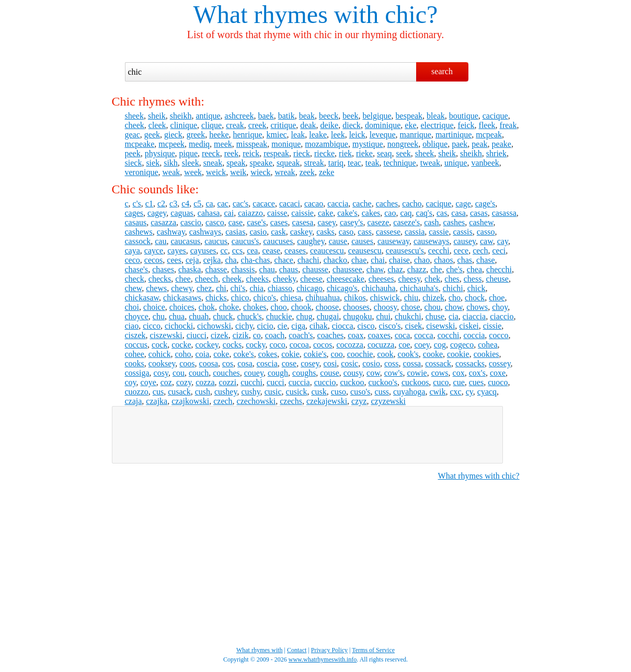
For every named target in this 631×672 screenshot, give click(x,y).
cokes (268, 354)
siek (153, 163)
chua (177, 316)
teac (354, 163)
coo (337, 354)
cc (224, 251)
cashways (205, 232)
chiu (411, 298)
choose (327, 307)
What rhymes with (286, 14)
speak (236, 163)
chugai (328, 316)
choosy (385, 307)
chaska (190, 269)
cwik (437, 392)
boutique (464, 116)
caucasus (185, 241)
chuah (199, 316)
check (135, 279)
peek (133, 153)
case (236, 222)
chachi (308, 260)
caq (406, 213)
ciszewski (166, 335)
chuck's (250, 316)
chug (305, 316)
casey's (352, 222)
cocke (181, 345)
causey (465, 241)
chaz (395, 269)
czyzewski (388, 401)
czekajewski (327, 401)
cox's (477, 373)
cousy (353, 373)
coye (148, 382)
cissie (492, 326)
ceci (499, 251)
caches (387, 204)
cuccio (325, 382)
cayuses (203, 251)
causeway (393, 241)
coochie (360, 354)
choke (229, 307)
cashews (139, 232)
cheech (206, 279)
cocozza (350, 345)
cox (459, 373)
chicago (309, 288)
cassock (138, 241)
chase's (137, 269)
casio (258, 232)
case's (256, 222)
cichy (244, 326)
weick (216, 172)
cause (338, 241)
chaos (443, 260)
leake (318, 135)
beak (307, 116)
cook (385, 354)
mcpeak (489, 135)
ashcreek (239, 116)
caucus (216, 241)
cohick (160, 354)
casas (479, 213)
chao (422, 260)
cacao (314, 204)
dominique (383, 125)
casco (215, 222)
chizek (433, 298)
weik (238, 172)
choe (497, 298)
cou (179, 373)
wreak (285, 172)
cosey (310, 363)
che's (454, 269)
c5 (197, 204)
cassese (388, 232)
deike (330, 125)
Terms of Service (373, 650)
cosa (245, 363)
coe (404, 345)
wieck (260, 172)
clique (211, 125)
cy (469, 392)
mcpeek (171, 144)
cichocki (179, 326)
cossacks (470, 363)
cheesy (410, 279)
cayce (154, 251)
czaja (134, 401)
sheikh (181, 116)
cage (463, 204)
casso (486, 232)
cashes (454, 222)
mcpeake (140, 144)
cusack (179, 392)
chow (454, 307)
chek (432, 279)
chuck (223, 316)
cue (459, 382)
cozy (184, 382)
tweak (430, 163)
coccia (474, 335)
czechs (291, 401)
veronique (142, 172)
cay (503, 241)
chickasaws (182, 298)
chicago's (342, 288)
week (193, 172)
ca (209, 204)
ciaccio (502, 316)
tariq (336, 163)
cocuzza (381, 345)
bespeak (409, 116)
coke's (243, 354)
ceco (133, 260)
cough (278, 373)
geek (152, 135)
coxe (498, 373)
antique (208, 116)
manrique (416, 135)
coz (166, 382)
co (257, 335)
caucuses (278, 241)
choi (132, 307)
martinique (454, 135)
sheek (134, 116)
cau (160, 241)
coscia (267, 363)
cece (461, 251)
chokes (255, 307)
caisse (277, 213)
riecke (324, 153)
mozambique (326, 144)
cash (431, 222)
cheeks (257, 279)
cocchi (449, 335)
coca (402, 335)
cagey (157, 213)
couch (199, 373)
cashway (171, 232)
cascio (191, 222)
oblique (435, 144)
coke (221, 354)
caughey (311, 241)
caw (486, 241)
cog (440, 345)
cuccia (299, 382)
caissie (302, 213)
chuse (435, 316)
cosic (349, 363)
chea (474, 269)
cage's (485, 204)
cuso (339, 392)
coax (355, 335)
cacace (264, 204)
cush (203, 392)
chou (433, 307)
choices (182, 307)
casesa (303, 222)
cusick (297, 392)
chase (486, 260)
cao (390, 213)
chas (465, 260)
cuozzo (137, 392)
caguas (182, 213)
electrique (437, 125)
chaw (375, 269)
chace (284, 260)
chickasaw (142, 298)
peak (479, 144)
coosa (209, 363)
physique (160, 153)
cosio (371, 363)
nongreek (403, 144)
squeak (288, 163)
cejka (212, 260)
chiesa (291, 298)
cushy (250, 392)
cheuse (497, 279)
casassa (504, 213)
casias (235, 232)
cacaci (290, 204)
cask (278, 232)
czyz (359, 401)
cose (289, 363)
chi (221, 288)
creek (257, 125)
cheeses (381, 279)
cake (325, 213)
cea (252, 251)
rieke (364, 153)
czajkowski (190, 401)
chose (410, 307)
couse (329, 373)
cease (271, 251)
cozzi (228, 382)
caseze (378, 222)
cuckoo (352, 382)
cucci (276, 382)
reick (251, 153)
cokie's (315, 354)
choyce (137, 316)
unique (456, 163)
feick (466, 125)
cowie (417, 373)
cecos (154, 260)
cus (158, 392)
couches (226, 373)
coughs (304, 373)
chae (359, 260)
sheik (157, 116)
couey (254, 373)
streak (314, 163)
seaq (384, 153)
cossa (412, 363)
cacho (412, 204)
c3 (173, 204)
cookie (458, 354)
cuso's (360, 392)
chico (240, 298)
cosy (161, 373)
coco (277, 345)
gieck (173, 135)
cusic (273, 392)
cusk (319, 392)
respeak (276, 153)
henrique (248, 135)
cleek (157, 125)
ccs (237, 251)
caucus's (245, 241)
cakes (371, 213)
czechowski (256, 401)
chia (256, 288)
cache (362, 204)
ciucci (197, 335)
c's (137, 204)
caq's (424, 213)
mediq (199, 144)
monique (286, 144)
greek (196, 135)
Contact (297, 650)
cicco (152, 326)
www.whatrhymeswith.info (323, 659)
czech (223, 401)
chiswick (385, 298)
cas (442, 213)
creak (235, 125)
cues (476, 382)
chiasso (280, 288)
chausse (315, 269)
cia (454, 316)
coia (203, 354)
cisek (413, 326)
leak (298, 135)
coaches (331, 335)
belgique (377, 116)
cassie (439, 232)
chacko (335, 260)
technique (399, 163)
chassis (243, 269)
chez (204, 288)
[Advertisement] (307, 435)
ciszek (135, 335)
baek (266, 116)
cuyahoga (409, 392)
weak (171, 172)
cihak (319, 326)
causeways (431, 241)
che (436, 269)
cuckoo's (383, 382)
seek (403, 153)
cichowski (214, 326)
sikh (171, 163)
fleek (487, 125)
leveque (383, 135)
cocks (232, 345)
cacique (495, 116)
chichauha (379, 288)
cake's (347, 213)
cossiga (137, 373)
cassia (415, 232)
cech (480, 251)
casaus (136, 222)
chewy (182, 288)
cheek (135, 125)
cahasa (209, 213)
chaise (399, 260)
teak (372, 163)
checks (160, 279)
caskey (301, 232)
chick (477, 288)
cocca (423, 335)
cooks (135, 363)
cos (228, 363)
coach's (301, 335)
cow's (394, 373)
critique (283, 125)
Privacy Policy (329, 650)
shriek (496, 153)
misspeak (252, 144)
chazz (417, 269)
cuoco (498, 382)
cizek (220, 335)
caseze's (406, 222)
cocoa (299, 345)
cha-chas (256, 260)
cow (373, 373)
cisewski (440, 326)
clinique (184, 125)
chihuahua (323, 298)
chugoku (357, 316)
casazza (163, 222)
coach (275, 335)
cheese (311, 279)
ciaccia (474, 316)
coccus (136, 345)
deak (308, 125)
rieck (302, 153)
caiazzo (250, 213)
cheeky (284, 279)
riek (345, 153)
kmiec (277, 135)
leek (338, 135)
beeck (329, 116)
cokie (290, 354)
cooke (433, 354)
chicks (216, 298)
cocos (323, 345)
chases (163, 269)
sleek (191, 163)
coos (187, 363)
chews (156, 288)
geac (133, 135)
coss (392, 363)
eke (410, 125)
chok (207, 307)
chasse (216, 269)
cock (159, 345)
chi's (238, 288)
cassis (462, 232)
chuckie (279, 316)
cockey (207, 345)
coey (422, 345)
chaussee (347, 269)
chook (301, 307)
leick (357, 135)
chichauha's (419, 288)
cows (440, 373)
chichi (453, 288)
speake (261, 163)
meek (223, 144)
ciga (298, 326)
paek (460, 144)
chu (159, 316)
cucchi (251, 382)
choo (279, 307)
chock (475, 298)
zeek (307, 172)
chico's (265, 298)
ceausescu (365, 251)
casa (458, 213)
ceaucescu (327, 251)
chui (383, 316)
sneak (213, 163)
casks (325, 232)
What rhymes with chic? (479, 476)
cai (229, 213)
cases (279, 222)
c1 (149, 204)
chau (267, 269)
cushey (226, 392)
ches (452, 279)
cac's (240, 204)
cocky (255, 345)
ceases (295, 251)
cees (174, 260)
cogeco (462, 345)
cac (223, 204)
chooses (356, 307)
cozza (205, 382)
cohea (487, 345)
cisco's (389, 326)
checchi (499, 269)
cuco (441, 382)
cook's (408, 354)
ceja (192, 260)
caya (133, 251)
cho (455, 298)
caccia (338, 204)
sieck (134, 163)
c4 (185, 204)
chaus (289, 269)
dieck (352, 125)
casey (326, 222)
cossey (500, 363)
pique (188, 153)
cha (231, 260)
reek (232, 153)
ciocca (343, 326)
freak (508, 125)
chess (473, 279)
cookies (486, 354)
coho (183, 354)
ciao (132, 326)
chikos (355, 298)
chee (183, 279)
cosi (330, 363)
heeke (219, 135)
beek (350, 116)
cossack (438, 363)
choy (500, 307)
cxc (456, 392)
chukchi (408, 316)
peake (502, 144)
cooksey (162, 363)
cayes (177, 251)
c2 (161, 204)
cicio (265, 326)
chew (134, 288)
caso (346, 232)
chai (378, 260)
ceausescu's (405, 251)
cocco (498, 335)
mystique (368, 144)
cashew (481, 222)
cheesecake (346, 279)
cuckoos (415, 382)
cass (365, 232)
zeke (326, 172)
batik (286, 116)
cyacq (487, 392)
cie (283, 326)
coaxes (379, 335)
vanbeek (485, 163)
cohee (135, 354)
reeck (211, 153)
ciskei (469, 326)
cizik (241, 335)
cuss (382, 392)
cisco (366, 326)
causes (362, 241)
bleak (436, 116)
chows (477, 307)
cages (134, 213)
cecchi (439, 251)
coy (131, 382)
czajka (157, 401)
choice (154, 307)
